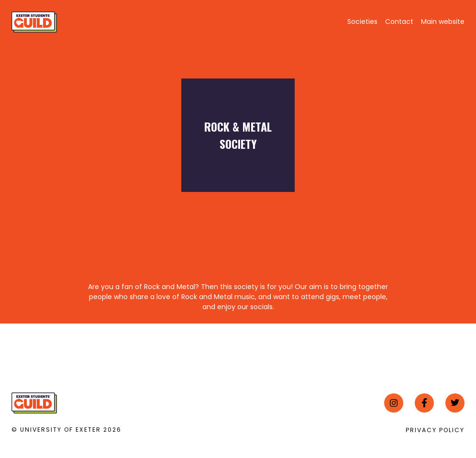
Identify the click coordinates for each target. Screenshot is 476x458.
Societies (362, 22)
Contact (399, 22)
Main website (443, 22)
